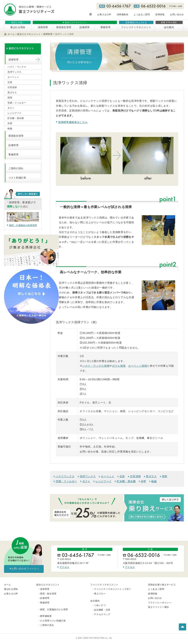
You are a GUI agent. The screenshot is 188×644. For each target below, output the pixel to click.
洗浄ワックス (88, 476)
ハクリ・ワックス (17, 67)
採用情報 (160, 15)
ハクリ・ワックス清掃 (96, 366)
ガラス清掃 (119, 366)
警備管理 (105, 27)
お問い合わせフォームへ (25, 569)
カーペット (107, 476)
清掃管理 (43, 27)
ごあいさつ (100, 605)
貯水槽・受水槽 (126, 481)
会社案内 (169, 27)
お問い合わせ (177, 15)
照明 (165, 476)
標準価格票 (46, 616)
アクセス (65, 567)
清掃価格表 (123, 15)
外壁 (143, 481)
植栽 (154, 481)
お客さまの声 (104, 15)
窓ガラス (151, 476)
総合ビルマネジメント (29, 34)
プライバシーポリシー (160, 603)
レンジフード (104, 481)
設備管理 (85, 27)
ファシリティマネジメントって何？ (113, 589)
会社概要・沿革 (102, 610)
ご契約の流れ (16, 168)
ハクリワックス (65, 476)
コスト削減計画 (17, 178)
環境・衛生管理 (48, 594)
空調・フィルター (66, 481)
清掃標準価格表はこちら (73, 122)
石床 (122, 476)
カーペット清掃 (138, 366)
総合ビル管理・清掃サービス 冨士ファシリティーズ (29, 10)
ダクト (86, 481)
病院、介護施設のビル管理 (54, 609)
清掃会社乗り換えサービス (162, 585)
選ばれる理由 (18, 27)
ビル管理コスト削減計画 (53, 621)
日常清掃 (135, 476)
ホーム (11, 34)
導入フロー (100, 594)
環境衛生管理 (64, 27)
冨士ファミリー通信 (158, 607)
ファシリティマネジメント (136, 27)
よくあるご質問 (142, 15)
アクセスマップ (102, 614)
